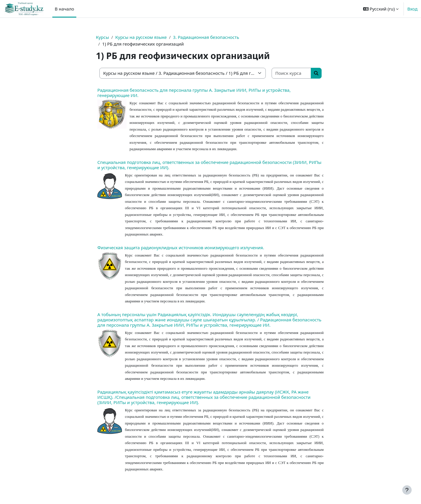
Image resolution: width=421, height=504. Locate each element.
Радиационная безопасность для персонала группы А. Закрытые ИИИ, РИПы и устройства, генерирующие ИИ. (194, 93)
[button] (381, 9)
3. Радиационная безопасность (206, 37)
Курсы (102, 37)
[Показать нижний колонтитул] (407, 490)
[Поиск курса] (292, 73)
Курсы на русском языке (141, 37)
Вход (412, 9)
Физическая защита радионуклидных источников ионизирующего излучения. (181, 247)
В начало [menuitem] (64, 9)
